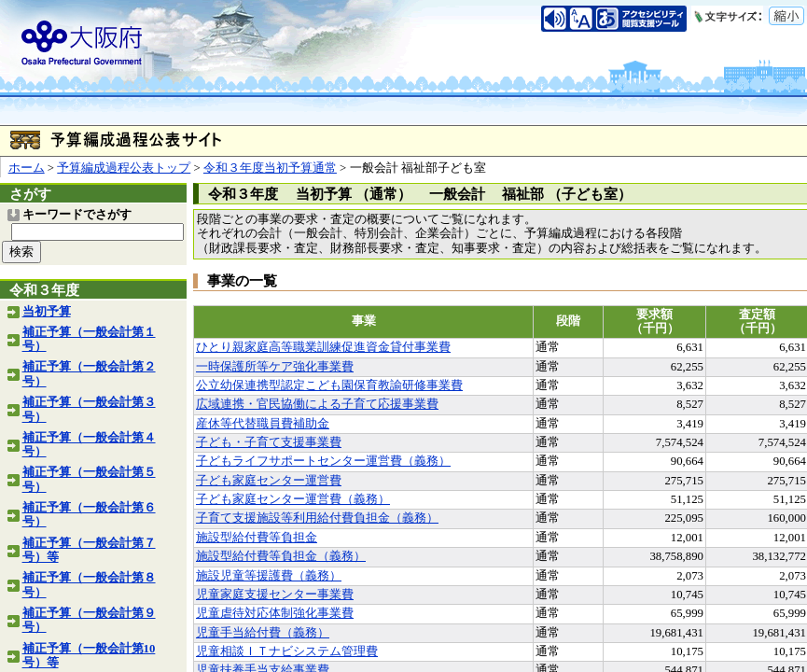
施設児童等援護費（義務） (269, 576)
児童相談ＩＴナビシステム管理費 (287, 651)
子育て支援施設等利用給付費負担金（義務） (317, 518)
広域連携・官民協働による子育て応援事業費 (317, 404)
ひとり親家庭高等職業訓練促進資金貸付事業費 (323, 347)
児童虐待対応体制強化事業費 (275, 613)
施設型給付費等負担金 (257, 538)
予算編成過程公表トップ (124, 168)
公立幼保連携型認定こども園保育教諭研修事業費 (329, 385)
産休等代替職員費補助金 (263, 424)
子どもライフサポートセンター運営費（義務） (323, 461)
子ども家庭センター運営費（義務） (293, 499)
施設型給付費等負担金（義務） (281, 556)
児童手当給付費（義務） (263, 633)
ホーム (27, 168)
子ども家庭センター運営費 (269, 481)
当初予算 (47, 312)
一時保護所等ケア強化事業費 (275, 367)
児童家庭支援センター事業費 (275, 595)
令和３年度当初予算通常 (270, 168)
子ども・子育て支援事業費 (269, 442)
